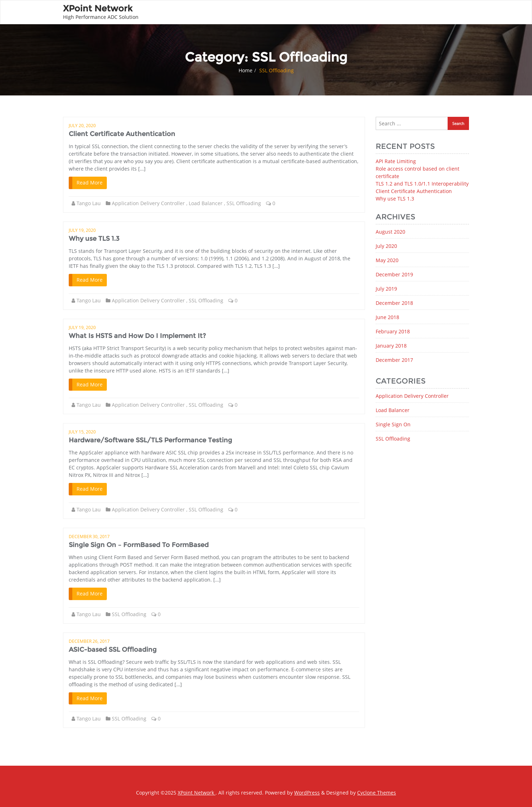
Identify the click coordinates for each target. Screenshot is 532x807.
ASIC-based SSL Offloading (113, 650)
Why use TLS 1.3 (94, 239)
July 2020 (386, 246)
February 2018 (393, 331)
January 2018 (391, 346)
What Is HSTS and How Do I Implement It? (137, 336)
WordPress (307, 793)
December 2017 (394, 360)
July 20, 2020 (82, 126)
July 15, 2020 (82, 432)
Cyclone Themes (377, 793)
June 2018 (387, 317)
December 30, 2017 (89, 537)
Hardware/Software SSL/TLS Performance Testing (150, 440)
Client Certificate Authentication (122, 134)
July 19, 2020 (82, 230)
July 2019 (386, 289)
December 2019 (394, 274)
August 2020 (390, 232)
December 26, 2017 (89, 641)
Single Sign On (393, 424)
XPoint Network (197, 793)
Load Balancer (206, 203)
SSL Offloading (244, 203)
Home (246, 70)
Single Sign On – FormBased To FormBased (139, 545)
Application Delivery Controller (148, 203)
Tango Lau (89, 203)
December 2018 (394, 303)
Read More (90, 183)
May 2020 (387, 260)
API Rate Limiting (396, 161)
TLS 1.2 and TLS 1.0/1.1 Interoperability (422, 184)
